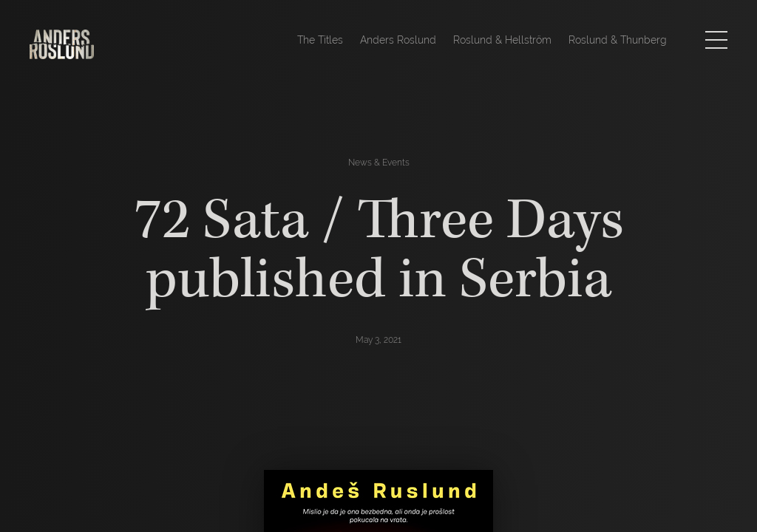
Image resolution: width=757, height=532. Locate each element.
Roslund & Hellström (502, 40)
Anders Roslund (398, 40)
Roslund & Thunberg (618, 40)
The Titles (320, 40)
